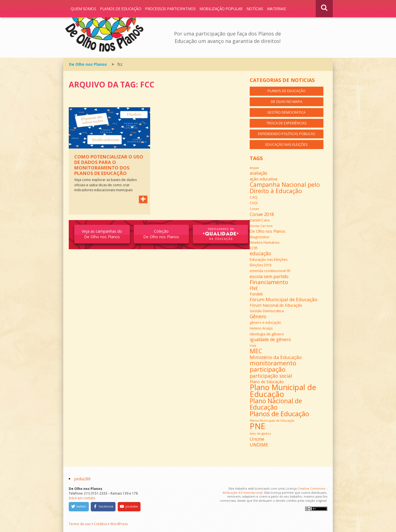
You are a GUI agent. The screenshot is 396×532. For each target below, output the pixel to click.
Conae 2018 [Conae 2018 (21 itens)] (262, 214)
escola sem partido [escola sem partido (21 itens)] (269, 276)
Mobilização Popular (221, 9)
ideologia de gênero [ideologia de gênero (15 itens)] (267, 334)
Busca (324, 9)
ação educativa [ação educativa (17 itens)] (263, 179)
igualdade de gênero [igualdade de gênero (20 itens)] (270, 339)
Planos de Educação (120, 9)
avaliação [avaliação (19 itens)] (258, 173)
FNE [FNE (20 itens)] (254, 288)
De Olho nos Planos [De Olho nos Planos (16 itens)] (268, 231)
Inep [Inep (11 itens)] (253, 345)
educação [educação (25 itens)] (260, 253)
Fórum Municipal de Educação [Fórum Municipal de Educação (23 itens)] (284, 299)
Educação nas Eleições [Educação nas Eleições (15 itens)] (269, 259)
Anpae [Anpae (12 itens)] (254, 168)
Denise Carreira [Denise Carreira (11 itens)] (261, 226)
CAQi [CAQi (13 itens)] (254, 203)
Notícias (255, 9)
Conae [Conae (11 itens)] (254, 209)
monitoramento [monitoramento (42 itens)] (273, 363)
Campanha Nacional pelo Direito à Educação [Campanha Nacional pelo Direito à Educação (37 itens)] (285, 188)
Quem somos (83, 9)
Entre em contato (82, 498)
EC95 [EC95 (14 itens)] (254, 248)
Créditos (101, 524)
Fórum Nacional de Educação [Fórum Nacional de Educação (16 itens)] (276, 305)
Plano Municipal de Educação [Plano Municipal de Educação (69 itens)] (283, 391)
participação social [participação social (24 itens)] (271, 376)
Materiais (277, 9)
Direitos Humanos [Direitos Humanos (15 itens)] (265, 242)
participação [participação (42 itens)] (268, 369)
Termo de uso (80, 524)
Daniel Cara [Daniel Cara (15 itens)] (260, 220)
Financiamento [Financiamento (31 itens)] (269, 282)
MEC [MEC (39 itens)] (256, 351)
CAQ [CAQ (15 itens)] (254, 197)
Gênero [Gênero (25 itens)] (258, 316)
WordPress (119, 524)
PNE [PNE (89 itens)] (257, 426)
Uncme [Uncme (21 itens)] (257, 439)
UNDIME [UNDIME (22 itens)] (259, 445)
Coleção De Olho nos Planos (161, 234)
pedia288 (82, 479)
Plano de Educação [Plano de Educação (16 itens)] (267, 382)
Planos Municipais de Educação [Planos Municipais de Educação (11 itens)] (272, 421)
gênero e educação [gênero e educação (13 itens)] (265, 323)
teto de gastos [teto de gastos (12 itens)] (260, 433)
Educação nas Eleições (287, 145)
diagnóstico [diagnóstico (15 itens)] (259, 237)
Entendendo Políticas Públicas (287, 134)
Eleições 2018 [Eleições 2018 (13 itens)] (261, 265)
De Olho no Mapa (287, 102)
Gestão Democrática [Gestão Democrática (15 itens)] (267, 311)
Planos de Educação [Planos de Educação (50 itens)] (279, 414)
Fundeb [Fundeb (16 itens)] (256, 294)
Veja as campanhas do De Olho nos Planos (102, 234)
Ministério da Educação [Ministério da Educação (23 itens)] (276, 357)
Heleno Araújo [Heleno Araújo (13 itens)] (261, 328)
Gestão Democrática (286, 112)
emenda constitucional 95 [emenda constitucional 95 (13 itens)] (270, 271)
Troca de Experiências (287, 123)
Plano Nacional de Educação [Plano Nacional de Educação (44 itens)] (276, 404)
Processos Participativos (170, 9)
